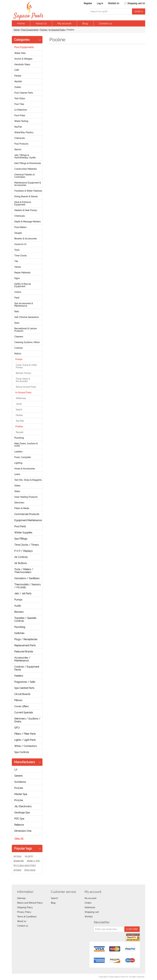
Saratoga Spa (22, 813)
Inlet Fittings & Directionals (28, 163)
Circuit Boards (22, 694)
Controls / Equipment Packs (27, 668)
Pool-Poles (20, 115)
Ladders (18, 452)
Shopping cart (92, 912)
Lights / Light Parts (25, 740)
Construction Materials (26, 169)
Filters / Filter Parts (25, 734)
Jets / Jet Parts (23, 594)
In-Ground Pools (57, 30)
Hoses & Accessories (25, 469)
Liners (17, 474)
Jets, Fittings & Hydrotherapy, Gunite (25, 156)
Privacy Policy (24, 912)
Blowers (19, 612)
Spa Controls (22, 752)
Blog (85, 23)
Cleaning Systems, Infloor (27, 342)
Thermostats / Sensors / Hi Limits (27, 586)
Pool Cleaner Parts (24, 93)
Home (21, 23)
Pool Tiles (19, 104)
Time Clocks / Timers (27, 545)
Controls (18, 348)
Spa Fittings (21, 539)
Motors (18, 354)
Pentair (18, 76)
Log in (100, 3)
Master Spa (21, 794)
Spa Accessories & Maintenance (24, 305)
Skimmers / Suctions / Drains (27, 720)
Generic (19, 776)
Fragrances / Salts (25, 682)
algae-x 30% (33, 861)
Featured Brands (24, 652)
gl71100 (17, 870)
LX (16, 770)
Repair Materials (22, 273)
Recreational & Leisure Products (25, 330)
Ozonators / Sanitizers (27, 578)
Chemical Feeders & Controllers (24, 176)
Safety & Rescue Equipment (23, 285)
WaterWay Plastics (24, 132)
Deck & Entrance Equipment (23, 203)
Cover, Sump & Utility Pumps (26, 366)
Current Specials (24, 713)
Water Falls (20, 53)
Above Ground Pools (26, 387)
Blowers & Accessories (26, 239)
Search (54, 898)
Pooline (19, 427)
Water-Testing (21, 121)
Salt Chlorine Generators (27, 317)
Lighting (18, 463)
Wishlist (89, 917)
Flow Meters (20, 227)
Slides (17, 486)
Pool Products (21, 144)
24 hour (17, 856)
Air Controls (21, 557)
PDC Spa (19, 819)
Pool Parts (20, 526)
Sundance (20, 782)
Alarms (18, 149)
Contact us (105, 23)
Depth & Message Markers (27, 222)
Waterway (21, 398)
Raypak (20, 432)
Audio (18, 606)
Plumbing (19, 438)
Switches (19, 633)
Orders (88, 903)
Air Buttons (21, 563)
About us (22, 921)
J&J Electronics (23, 806)
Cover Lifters (21, 706)
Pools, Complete (23, 457)
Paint (17, 298)
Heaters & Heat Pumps (26, 210)
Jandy (19, 404)
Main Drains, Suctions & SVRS (26, 445)
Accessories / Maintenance (22, 659)
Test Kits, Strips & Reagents (28, 480)
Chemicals (20, 138)
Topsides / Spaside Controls (25, 619)
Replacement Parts (25, 645)
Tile (16, 261)
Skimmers (19, 503)
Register (88, 3)
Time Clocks (20, 256)
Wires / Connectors (26, 746)
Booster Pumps (23, 373)
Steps (17, 491)
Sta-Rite (20, 421)
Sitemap (21, 898)
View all (19, 839)
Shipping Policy (25, 907)
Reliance (19, 825)
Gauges (18, 233)
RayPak (18, 127)
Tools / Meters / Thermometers (24, 571)
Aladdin (18, 81)
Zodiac (18, 87)
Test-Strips (20, 98)
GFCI (17, 728)
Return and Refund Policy (30, 903)
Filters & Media (22, 508)
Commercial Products (27, 514)
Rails (17, 312)
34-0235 (29, 856)
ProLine (19, 788)
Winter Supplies (23, 533)
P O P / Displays (23, 551)
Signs (17, 278)
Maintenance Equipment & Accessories (28, 184)
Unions (18, 292)
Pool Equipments (30, 30)
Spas (17, 323)
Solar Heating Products (26, 497)
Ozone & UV (20, 244)
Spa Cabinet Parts (24, 688)
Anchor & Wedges (23, 59)
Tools (17, 250)
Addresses (90, 907)
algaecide (19, 861)
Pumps (44, 30)
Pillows (18, 700)
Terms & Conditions (27, 917)
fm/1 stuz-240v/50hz (25, 865)
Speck (19, 410)
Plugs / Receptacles (26, 639)
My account (64, 23)
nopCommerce (30, 977)
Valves (18, 267)
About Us (41, 23)
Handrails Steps (22, 64)
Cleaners (19, 337)
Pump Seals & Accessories (23, 380)
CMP (17, 70)
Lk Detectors (21, 110)
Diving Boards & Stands (26, 196)
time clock (30, 870)
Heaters (19, 676)
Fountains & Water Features (28, 191)
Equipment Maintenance (28, 520)
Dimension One (23, 831)
